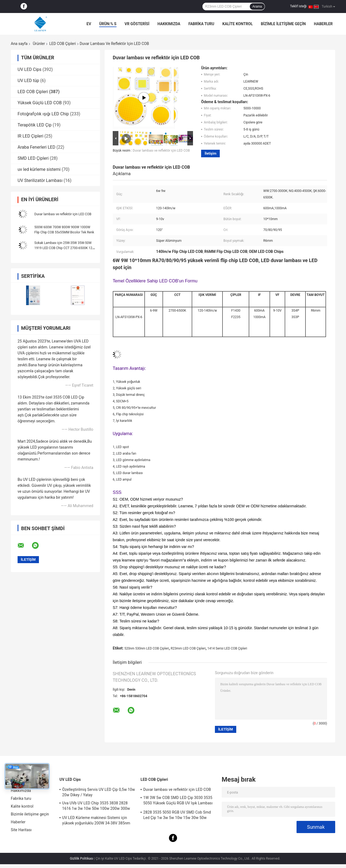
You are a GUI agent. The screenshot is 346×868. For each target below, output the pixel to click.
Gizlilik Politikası (81, 859)
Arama (257, 6)
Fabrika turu (201, 24)
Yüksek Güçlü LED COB (40, 103)
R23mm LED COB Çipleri (188, 648)
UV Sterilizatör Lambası (40, 180)
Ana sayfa (19, 44)
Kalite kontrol (237, 24)
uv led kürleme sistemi (39, 169)
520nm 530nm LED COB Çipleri (147, 648)
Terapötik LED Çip (35, 125)
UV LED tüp (28, 81)
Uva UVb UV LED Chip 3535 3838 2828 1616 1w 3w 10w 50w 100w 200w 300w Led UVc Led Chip (96, 807)
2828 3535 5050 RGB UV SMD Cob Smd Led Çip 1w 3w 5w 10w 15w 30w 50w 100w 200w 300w (177, 816)
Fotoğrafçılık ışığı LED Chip (43, 114)
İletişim (210, 153)
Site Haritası (21, 830)
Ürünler (39, 44)
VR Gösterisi (137, 24)
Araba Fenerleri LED (36, 147)
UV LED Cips (29, 69)
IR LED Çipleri (30, 136)
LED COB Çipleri (62, 44)
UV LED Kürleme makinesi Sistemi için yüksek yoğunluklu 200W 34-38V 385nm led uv (96, 821)
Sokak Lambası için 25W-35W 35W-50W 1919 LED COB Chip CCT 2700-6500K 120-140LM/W (65, 248)
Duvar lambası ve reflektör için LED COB (63, 214)
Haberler (323, 24)
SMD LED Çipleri (33, 158)
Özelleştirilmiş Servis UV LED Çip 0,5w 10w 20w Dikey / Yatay (99, 792)
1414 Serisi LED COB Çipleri (227, 648)
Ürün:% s (108, 24)
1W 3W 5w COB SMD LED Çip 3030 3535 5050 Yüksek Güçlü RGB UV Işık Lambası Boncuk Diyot (178, 801)
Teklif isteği (298, 6)
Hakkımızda (169, 24)
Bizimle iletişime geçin (283, 24)
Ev (89, 24)
